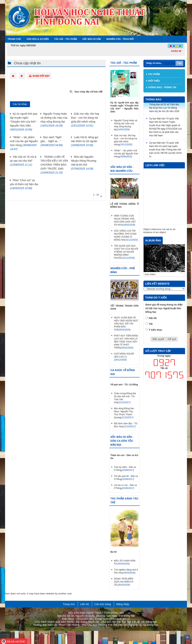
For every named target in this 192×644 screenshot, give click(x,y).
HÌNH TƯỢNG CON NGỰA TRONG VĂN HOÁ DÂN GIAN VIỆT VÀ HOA (125, 220)
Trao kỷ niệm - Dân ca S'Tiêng (125, 469)
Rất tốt (153, 318)
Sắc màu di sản (92, 39)
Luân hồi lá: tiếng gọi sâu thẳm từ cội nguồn (85, 141)
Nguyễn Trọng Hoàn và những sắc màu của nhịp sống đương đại (126, 125)
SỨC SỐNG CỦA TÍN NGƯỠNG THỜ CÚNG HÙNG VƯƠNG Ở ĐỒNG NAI (126, 235)
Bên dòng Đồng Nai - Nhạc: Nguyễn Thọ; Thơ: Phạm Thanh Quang (124, 413)
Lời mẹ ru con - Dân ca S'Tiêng (125, 487)
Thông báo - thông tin (162, 87)
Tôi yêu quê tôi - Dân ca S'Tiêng (126, 478)
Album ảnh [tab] (153, 240)
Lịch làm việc (155, 165)
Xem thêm (150, 274)
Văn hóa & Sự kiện (37, 39)
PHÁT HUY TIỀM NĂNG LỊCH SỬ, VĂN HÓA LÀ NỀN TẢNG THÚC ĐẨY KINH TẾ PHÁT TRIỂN (126, 342)
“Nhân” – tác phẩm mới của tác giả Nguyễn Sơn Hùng (126, 154)
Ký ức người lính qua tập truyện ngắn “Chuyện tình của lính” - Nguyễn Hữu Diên (24, 122)
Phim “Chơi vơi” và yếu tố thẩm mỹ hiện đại (24, 184)
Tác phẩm (154, 74)
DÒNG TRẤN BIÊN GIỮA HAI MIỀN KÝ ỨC (124, 582)
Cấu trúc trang (103, 604)
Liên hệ (85, 604)
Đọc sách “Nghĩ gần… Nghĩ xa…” (52, 141)
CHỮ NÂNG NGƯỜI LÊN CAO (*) (124, 357)
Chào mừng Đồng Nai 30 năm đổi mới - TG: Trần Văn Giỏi (125, 398)
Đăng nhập (123, 604)
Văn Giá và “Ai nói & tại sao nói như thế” (23, 161)
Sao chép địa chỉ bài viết (86, 92)
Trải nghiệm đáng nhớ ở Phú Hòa (126, 571)
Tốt (151, 324)
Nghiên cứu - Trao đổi (120, 39)
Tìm (179, 63)
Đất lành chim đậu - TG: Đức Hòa (126, 425)
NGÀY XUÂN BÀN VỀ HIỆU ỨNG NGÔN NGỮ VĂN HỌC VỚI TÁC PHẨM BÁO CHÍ (126, 324)
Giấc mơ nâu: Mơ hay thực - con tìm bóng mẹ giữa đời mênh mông (126, 140)
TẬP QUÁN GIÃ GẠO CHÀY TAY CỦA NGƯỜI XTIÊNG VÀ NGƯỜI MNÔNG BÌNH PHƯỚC (126, 252)
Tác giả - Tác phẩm (66, 39)
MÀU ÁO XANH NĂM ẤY (125, 562)
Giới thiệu (154, 81)
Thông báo (154, 99)
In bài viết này (39, 76)
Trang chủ (14, 39)
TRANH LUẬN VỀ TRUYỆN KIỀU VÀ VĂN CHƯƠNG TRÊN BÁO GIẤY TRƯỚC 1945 (54, 165)
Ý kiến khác (156, 330)
